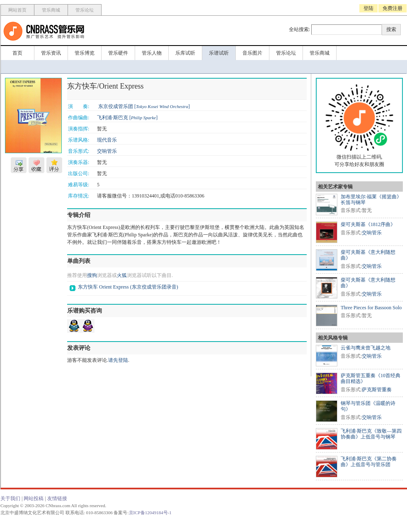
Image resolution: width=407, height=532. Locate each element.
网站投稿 (34, 498)
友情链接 (57, 498)
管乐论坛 (85, 10)
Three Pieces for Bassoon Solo (371, 308)
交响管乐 (107, 151)
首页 (17, 53)
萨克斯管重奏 (377, 390)
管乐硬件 (118, 53)
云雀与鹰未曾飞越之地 (366, 348)
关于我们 (10, 498)
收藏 (36, 165)
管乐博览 (85, 53)
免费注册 (392, 8)
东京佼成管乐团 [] (144, 106)
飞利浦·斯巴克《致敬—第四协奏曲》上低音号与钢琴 (371, 434)
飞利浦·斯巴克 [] (127, 118)
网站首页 (17, 10)
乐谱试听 (219, 53)
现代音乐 (107, 140)
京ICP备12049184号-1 (150, 513)
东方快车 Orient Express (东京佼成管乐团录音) (128, 287)
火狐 (122, 275)
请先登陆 (118, 360)
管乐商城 (51, 10)
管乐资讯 (51, 53)
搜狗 (92, 275)
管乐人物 (152, 53)
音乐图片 (252, 53)
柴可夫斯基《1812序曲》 (368, 224)
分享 (19, 165)
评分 (54, 165)
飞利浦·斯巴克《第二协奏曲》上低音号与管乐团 (369, 462)
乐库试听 (185, 53)
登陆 (368, 8)
